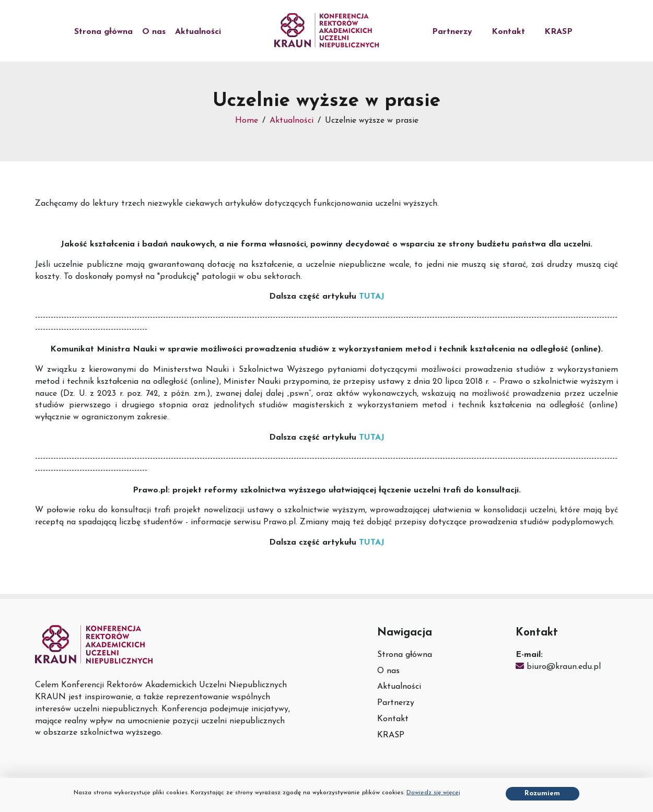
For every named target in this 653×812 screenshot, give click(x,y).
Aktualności (198, 32)
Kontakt (508, 32)
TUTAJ (372, 297)
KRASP (558, 32)
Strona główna (103, 32)
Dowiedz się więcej (433, 793)
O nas (154, 32)
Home (247, 121)
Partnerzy (452, 32)
